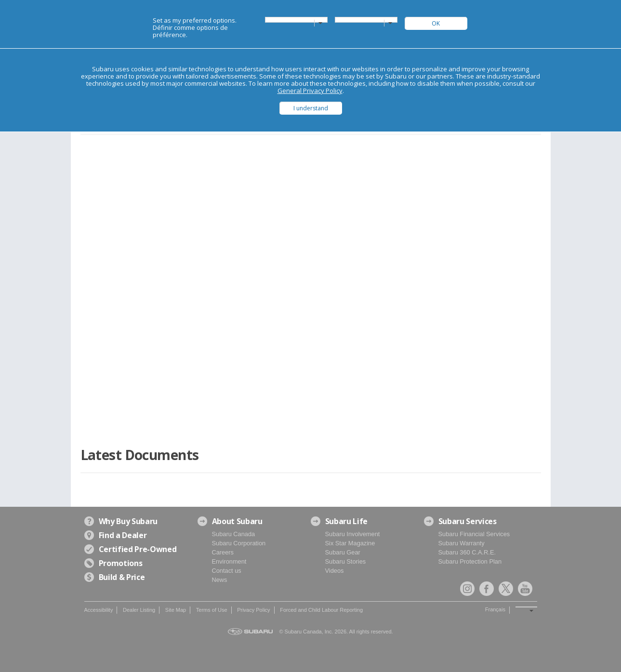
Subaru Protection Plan (470, 561)
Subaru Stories (346, 561)
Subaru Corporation (239, 543)
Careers (223, 552)
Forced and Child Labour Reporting (321, 610)
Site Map (176, 610)
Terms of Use (212, 610)
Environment (229, 561)
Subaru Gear (343, 552)
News (220, 580)
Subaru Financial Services (474, 534)
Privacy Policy (253, 610)
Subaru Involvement (353, 534)
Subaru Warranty (462, 543)
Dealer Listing (139, 610)
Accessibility (99, 610)
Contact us (227, 571)
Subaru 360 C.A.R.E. (467, 552)
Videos (335, 571)
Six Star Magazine (350, 543)
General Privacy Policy (310, 91)
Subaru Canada (234, 534)
